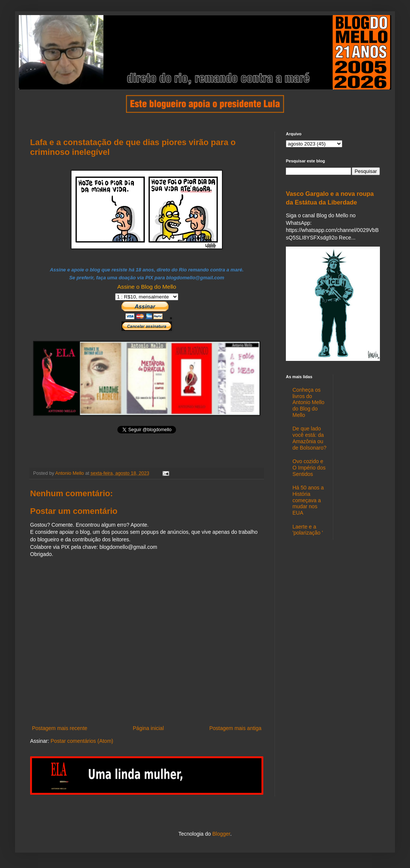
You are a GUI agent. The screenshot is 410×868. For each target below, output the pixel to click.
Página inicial (148, 728)
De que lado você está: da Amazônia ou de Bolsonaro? (310, 438)
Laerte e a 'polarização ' (308, 530)
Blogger (221, 834)
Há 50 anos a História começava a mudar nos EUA (308, 500)
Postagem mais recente (60, 728)
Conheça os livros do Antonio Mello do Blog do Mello (309, 402)
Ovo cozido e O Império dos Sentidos (309, 468)
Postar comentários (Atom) (82, 741)
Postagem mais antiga (235, 728)
